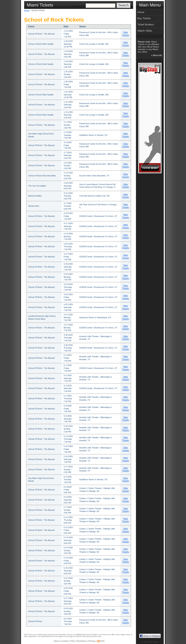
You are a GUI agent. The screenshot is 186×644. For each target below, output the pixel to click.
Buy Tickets (144, 18)
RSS (102, 641)
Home (27, 10)
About (56, 641)
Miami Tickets (153, 642)
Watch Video (145, 31)
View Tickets (126, 34)
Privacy (92, 641)
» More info (156, 55)
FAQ (72, 641)
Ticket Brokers (146, 25)
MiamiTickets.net (30, 635)
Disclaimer (82, 641)
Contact (65, 641)
